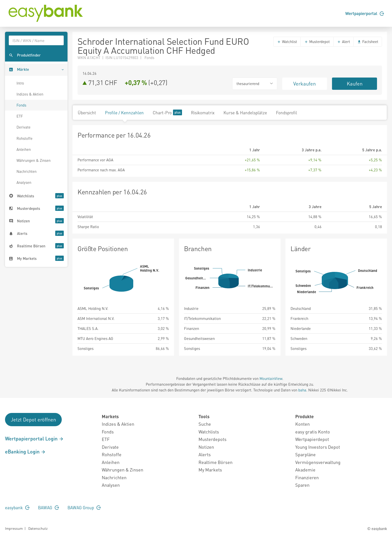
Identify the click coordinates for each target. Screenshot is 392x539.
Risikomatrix (203, 113)
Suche (205, 424)
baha (302, 390)
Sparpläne (305, 454)
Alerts (205, 454)
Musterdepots (212, 439)
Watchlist (287, 42)
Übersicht (87, 113)
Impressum (14, 528)
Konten (302, 424)
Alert (343, 42)
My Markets (210, 470)
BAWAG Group (84, 507)
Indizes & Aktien (30, 94)
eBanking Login (25, 451)
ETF (20, 116)
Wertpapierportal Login (34, 438)
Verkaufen (304, 84)
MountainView (271, 378)
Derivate (23, 127)
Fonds (21, 105)
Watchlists (209, 432)
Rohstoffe (24, 138)
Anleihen (24, 149)
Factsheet (368, 42)
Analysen (24, 182)
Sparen (302, 485)
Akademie (305, 470)
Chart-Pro (167, 112)
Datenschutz (38, 528)
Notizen (206, 447)
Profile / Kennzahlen (124, 113)
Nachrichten (26, 171)
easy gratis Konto (313, 432)
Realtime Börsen (215, 462)
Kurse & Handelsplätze (245, 113)
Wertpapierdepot (312, 439)
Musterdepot (317, 42)
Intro (20, 83)
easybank (17, 507)
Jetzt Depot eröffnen (33, 419)
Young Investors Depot (318, 447)
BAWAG (48, 507)
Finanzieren (307, 477)
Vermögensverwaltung (318, 462)
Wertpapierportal (365, 13)
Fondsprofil (286, 113)
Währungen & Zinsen (33, 160)
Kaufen (355, 84)
